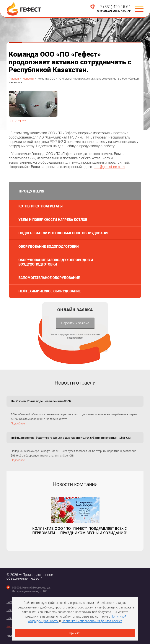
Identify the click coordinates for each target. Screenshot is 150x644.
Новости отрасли (75, 383)
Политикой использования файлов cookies (92, 621)
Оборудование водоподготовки (49, 246)
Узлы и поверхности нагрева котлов (53, 219)
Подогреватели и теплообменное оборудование (64, 233)
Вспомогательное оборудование (49, 278)
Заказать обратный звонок (114, 11)
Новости (28, 78)
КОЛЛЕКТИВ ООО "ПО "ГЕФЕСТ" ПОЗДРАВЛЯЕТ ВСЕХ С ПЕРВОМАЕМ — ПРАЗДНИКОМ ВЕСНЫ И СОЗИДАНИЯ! (79, 531)
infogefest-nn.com (109, 167)
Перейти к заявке (75, 323)
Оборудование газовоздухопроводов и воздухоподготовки (56, 262)
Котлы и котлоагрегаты (41, 206)
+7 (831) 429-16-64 (114, 7)
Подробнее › (19, 423)
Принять (75, 633)
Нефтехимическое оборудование (50, 291)
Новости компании (75, 484)
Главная (14, 78)
